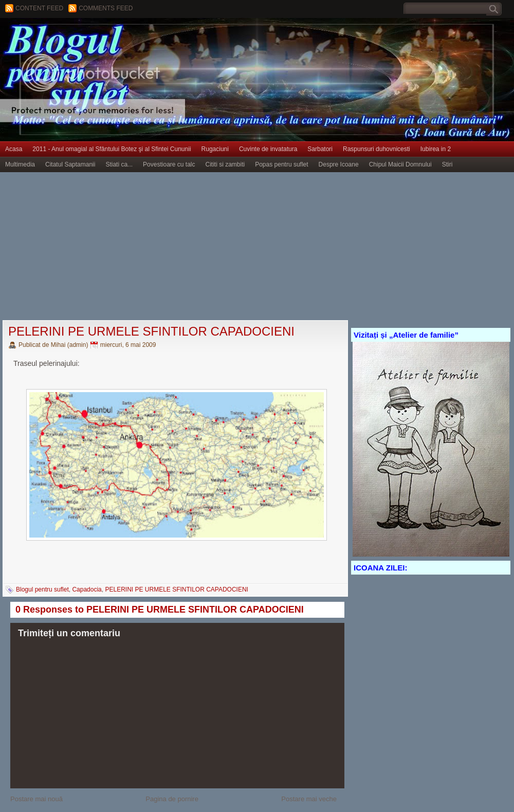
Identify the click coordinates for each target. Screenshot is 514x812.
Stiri (447, 164)
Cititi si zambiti (225, 164)
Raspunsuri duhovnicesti (377, 149)
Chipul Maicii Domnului (400, 164)
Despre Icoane (339, 164)
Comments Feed (106, 8)
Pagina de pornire (172, 799)
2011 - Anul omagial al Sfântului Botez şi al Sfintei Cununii (112, 149)
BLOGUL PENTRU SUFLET (116, 39)
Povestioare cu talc (169, 164)
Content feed (39, 8)
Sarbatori (320, 149)
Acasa (14, 149)
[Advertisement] (162, 247)
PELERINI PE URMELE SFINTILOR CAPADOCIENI (151, 331)
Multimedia (20, 164)
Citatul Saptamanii (70, 164)
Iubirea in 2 (436, 149)
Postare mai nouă (36, 799)
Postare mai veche (309, 799)
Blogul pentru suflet (42, 589)
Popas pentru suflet (281, 164)
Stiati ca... (119, 164)
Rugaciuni (215, 149)
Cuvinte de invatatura (268, 149)
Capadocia (87, 589)
